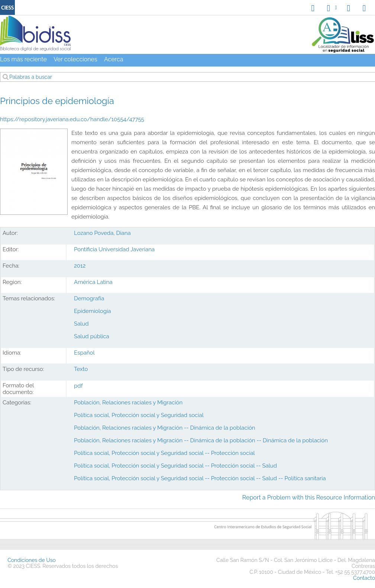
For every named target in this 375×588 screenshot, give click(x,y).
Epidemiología (92, 311)
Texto (81, 369)
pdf (78, 386)
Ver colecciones (75, 59)
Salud (81, 324)
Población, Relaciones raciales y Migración (128, 403)
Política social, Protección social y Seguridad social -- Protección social (164, 453)
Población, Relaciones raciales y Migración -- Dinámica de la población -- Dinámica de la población (201, 440)
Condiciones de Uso (32, 560)
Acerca (114, 59)
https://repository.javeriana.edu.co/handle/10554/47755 (72, 119)
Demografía (89, 298)
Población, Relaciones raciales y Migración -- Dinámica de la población (165, 428)
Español (84, 353)
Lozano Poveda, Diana (102, 233)
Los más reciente (23, 59)
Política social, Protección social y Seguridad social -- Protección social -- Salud (175, 466)
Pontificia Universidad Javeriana (114, 249)
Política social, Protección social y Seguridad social (139, 415)
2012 (80, 266)
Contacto (364, 578)
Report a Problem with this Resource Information (309, 497)
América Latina (93, 282)
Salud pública (92, 336)
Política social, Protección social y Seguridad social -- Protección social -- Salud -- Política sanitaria (200, 478)
